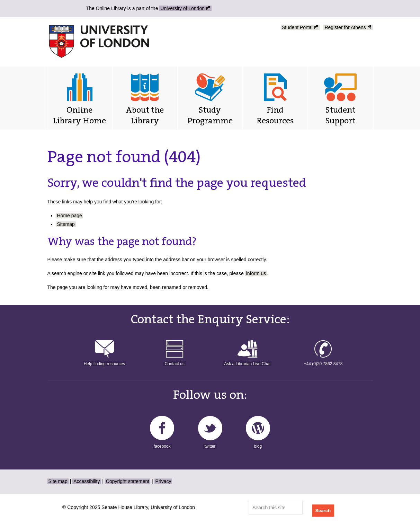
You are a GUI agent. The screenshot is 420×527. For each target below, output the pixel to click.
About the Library (145, 115)
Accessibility (87, 481)
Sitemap (66, 224)
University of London (182, 8)
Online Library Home (79, 115)
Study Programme (210, 115)
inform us (256, 273)
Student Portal (297, 27)
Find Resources (275, 115)
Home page (70, 216)
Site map (58, 481)
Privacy (163, 481)
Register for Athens (345, 27)
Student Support (341, 115)
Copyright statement (128, 481)
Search (323, 511)
